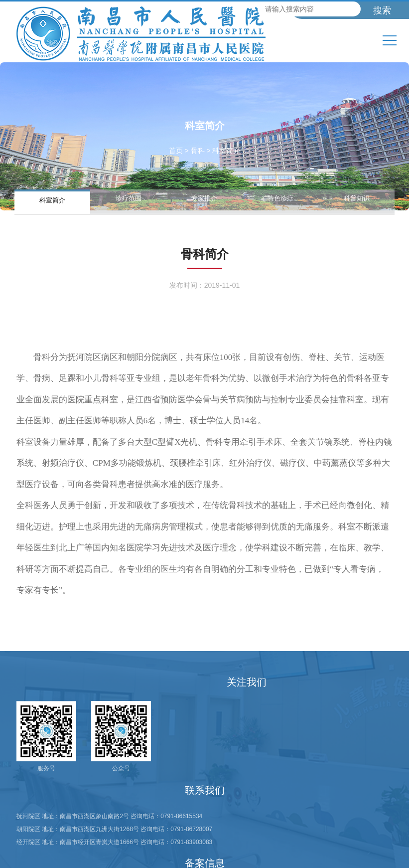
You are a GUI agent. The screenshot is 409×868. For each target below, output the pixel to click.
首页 (176, 151)
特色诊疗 (280, 198)
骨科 (198, 151)
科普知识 (357, 198)
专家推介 (204, 198)
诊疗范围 (129, 198)
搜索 (382, 10)
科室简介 (52, 200)
